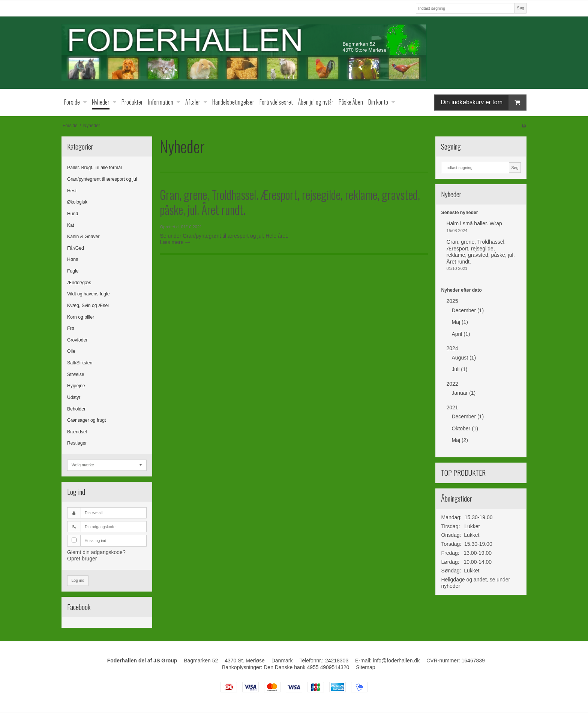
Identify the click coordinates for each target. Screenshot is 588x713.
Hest (72, 191)
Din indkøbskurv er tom (483, 103)
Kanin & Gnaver (83, 237)
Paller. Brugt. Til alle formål (94, 168)
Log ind (78, 580)
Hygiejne (76, 386)
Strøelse (76, 374)
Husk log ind (96, 541)
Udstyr (74, 397)
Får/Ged (76, 248)
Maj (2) (460, 440)
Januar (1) (463, 393)
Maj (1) (460, 322)
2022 (452, 384)
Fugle (73, 271)
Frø (71, 328)
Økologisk (77, 202)
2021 (452, 407)
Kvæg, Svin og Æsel (88, 306)
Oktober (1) (465, 428)
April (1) (461, 334)
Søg (520, 8)
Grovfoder (77, 340)
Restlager (77, 443)
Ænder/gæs (79, 283)
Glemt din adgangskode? (96, 552)
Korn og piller (81, 317)
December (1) (468, 310)
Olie (71, 351)
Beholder (76, 409)
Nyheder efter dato (461, 290)
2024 (452, 348)
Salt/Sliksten (80, 363)
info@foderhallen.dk (397, 661)
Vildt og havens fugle (88, 294)
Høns (73, 259)
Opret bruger (82, 559)
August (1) (464, 358)
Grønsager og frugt (87, 420)
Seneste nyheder (459, 213)
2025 (452, 301)
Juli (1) (459, 369)
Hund (73, 214)
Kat (70, 225)
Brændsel (77, 432)
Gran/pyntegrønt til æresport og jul (102, 179)
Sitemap (365, 667)
